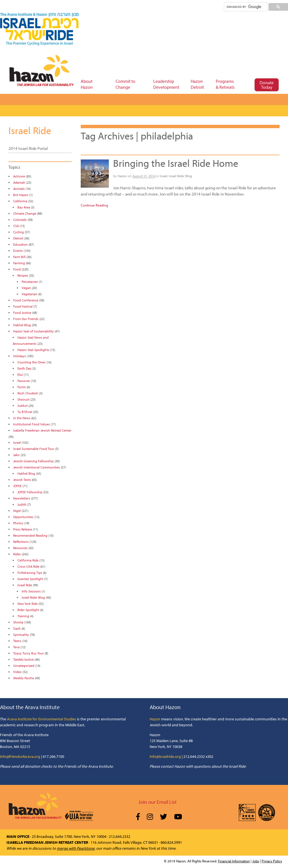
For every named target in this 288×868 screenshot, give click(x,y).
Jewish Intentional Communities (37, 467)
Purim (22, 387)
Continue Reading (94, 205)
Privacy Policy (272, 861)
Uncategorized (24, 666)
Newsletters (22, 498)
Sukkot (22, 406)
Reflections (21, 542)
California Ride (28, 560)
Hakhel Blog (22, 325)
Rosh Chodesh (28, 393)
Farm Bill (19, 257)
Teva (16, 647)
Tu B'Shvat (25, 412)
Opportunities (23, 517)
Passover (24, 381)
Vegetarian (30, 294)
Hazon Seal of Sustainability (33, 331)
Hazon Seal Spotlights (33, 350)
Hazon (122, 176)
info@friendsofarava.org (20, 756)
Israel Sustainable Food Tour (34, 449)
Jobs (256, 861)
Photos (18, 523)
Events (18, 251)
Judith (22, 504)
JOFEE (17, 486)
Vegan (26, 288)
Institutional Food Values (31, 424)
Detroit (18, 238)
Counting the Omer (31, 362)
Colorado (20, 220)
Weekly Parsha (24, 678)
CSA (16, 226)
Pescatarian (30, 282)
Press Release (23, 529)
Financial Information (234, 861)
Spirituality (21, 635)
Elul (20, 375)
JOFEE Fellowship (30, 492)
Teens (17, 641)
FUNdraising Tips (30, 573)
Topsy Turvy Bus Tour (29, 653)
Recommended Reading (30, 535)
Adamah (19, 182)
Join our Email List (157, 802)
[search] (245, 7)
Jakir (16, 455)
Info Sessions (31, 591)
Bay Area (24, 207)
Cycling (19, 232)
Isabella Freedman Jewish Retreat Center (42, 430)
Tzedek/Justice (23, 659)
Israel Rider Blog (180, 176)
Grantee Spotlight (30, 579)
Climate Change (25, 213)
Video (17, 672)
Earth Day (24, 368)
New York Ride (28, 604)
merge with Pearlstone (76, 848)
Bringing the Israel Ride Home (176, 163)
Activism (19, 176)
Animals (19, 189)
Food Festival (23, 306)
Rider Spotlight (28, 610)
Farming (19, 263)
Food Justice (22, 313)
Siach (17, 628)
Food (17, 269)
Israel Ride (30, 130)
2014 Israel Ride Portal (28, 148)
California (20, 201)
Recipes (23, 275)
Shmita (18, 622)
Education (21, 244)
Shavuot (23, 399)
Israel (164, 176)
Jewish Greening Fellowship (33, 461)
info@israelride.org (165, 756)
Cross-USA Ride (28, 566)
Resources (20, 548)
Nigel (17, 511)
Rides (17, 554)
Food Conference (26, 300)
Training (23, 616)
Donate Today (267, 85)
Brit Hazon (21, 195)
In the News (22, 418)
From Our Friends (26, 319)
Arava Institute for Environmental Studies (42, 719)
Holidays (20, 356)
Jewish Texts (22, 480)
